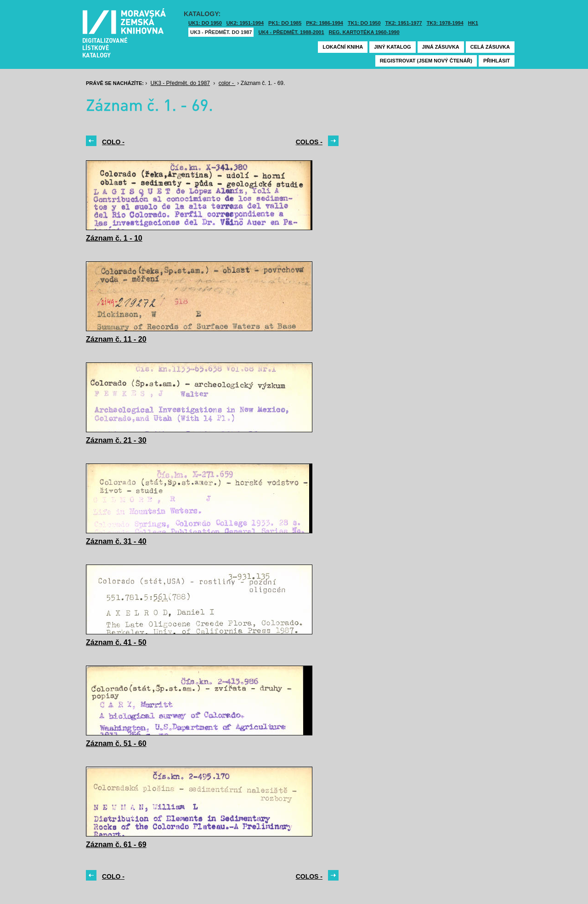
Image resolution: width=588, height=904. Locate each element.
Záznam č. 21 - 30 (116, 440)
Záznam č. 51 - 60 (116, 743)
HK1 (473, 23)
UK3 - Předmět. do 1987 (221, 32)
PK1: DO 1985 (285, 23)
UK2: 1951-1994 (245, 23)
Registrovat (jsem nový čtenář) (426, 61)
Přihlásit (497, 61)
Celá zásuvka (490, 47)
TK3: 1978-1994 (445, 23)
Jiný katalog (392, 47)
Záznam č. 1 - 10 (114, 238)
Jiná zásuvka (441, 47)
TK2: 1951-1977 (404, 23)
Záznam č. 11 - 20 (116, 339)
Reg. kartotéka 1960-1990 (364, 32)
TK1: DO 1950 (364, 23)
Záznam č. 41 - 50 (116, 642)
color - (227, 83)
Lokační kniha (343, 47)
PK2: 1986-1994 (325, 23)
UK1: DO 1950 (205, 23)
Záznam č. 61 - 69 (116, 845)
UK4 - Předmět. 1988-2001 (291, 32)
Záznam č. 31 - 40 (116, 541)
